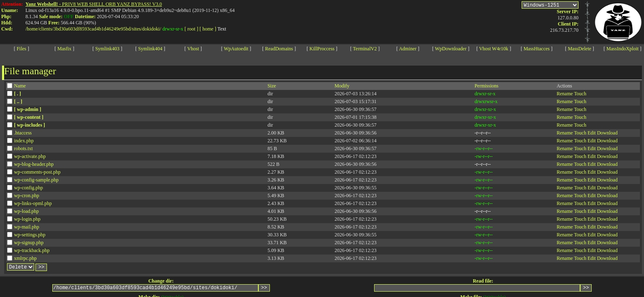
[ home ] (208, 29)
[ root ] (191, 29)
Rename (565, 94)
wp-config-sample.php (36, 180)
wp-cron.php (27, 196)
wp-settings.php (30, 235)
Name (20, 86)
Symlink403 (107, 49)
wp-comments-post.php (37, 172)
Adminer (408, 49)
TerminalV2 (365, 49)
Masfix (64, 49)
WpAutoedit (236, 49)
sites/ (137, 29)
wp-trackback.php (32, 250)
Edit (592, 133)
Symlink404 (150, 49)
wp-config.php (28, 188)
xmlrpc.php (25, 258)
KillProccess (322, 49)
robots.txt (23, 148)
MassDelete (580, 49)
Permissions (487, 86)
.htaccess (23, 133)
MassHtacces (537, 49)
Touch (580, 94)
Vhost (193, 49)
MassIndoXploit (623, 49)
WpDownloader (451, 49)
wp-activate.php (30, 156)
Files (21, 49)
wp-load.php (26, 211)
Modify (342, 86)
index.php (24, 141)
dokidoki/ (152, 29)
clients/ (46, 29)
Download (607, 133)
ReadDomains (279, 49)
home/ (33, 29)
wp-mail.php (27, 227)
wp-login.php (27, 219)
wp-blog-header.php (34, 164)
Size (272, 86)
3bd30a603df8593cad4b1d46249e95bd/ (93, 29)
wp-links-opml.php (33, 203)
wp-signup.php (29, 243)
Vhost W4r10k (494, 49)
